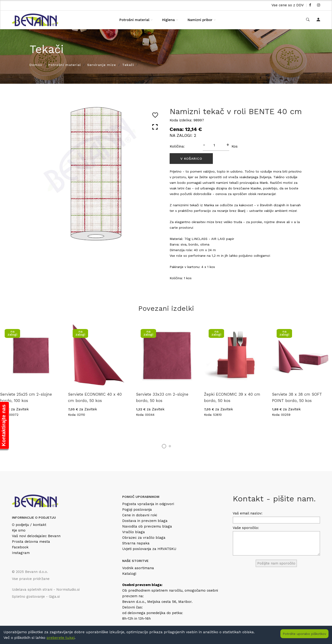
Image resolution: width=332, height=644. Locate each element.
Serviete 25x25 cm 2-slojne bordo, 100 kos (26, 397)
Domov (36, 65)
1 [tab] (164, 446)
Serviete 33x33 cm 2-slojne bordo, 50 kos (162, 397)
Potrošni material (134, 20)
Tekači (128, 65)
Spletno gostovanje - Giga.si (36, 597)
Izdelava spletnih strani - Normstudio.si (46, 590)
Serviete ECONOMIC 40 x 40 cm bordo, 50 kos (95, 397)
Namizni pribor (200, 20)
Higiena (168, 20)
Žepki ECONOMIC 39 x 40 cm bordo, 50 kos (232, 397)
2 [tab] (170, 446)
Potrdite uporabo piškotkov (304, 634)
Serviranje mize (102, 65)
